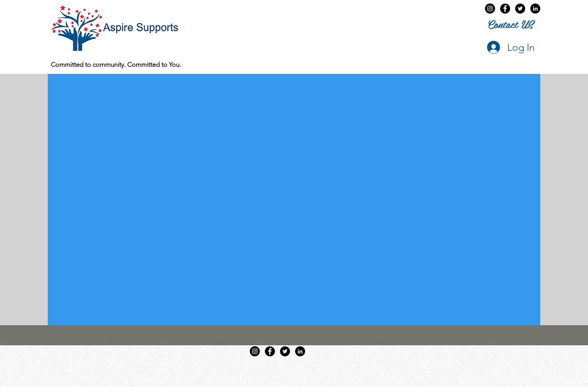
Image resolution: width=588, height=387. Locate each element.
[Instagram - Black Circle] (490, 9)
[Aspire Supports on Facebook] (505, 9)
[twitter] (520, 9)
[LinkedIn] (535, 9)
